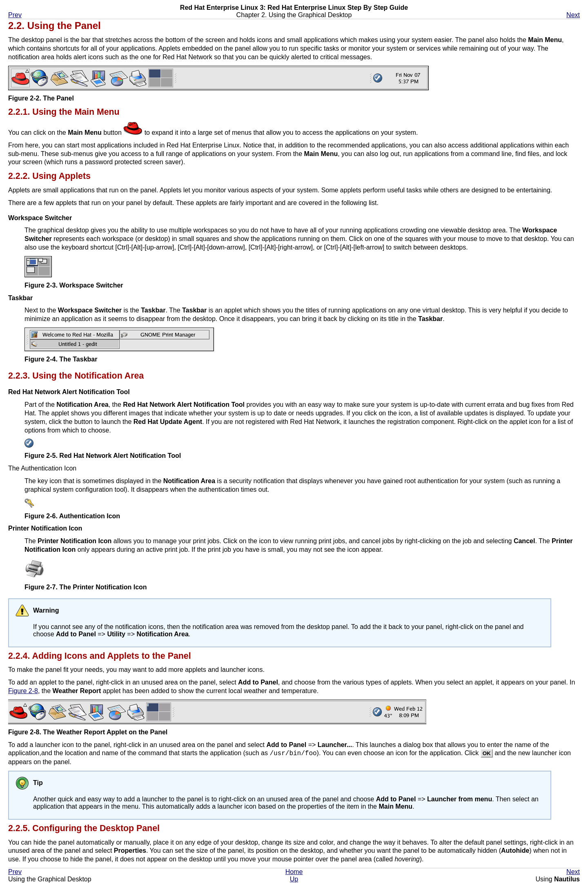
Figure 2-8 (23, 691)
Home (294, 872)
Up (294, 879)
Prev (15, 15)
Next (573, 15)
